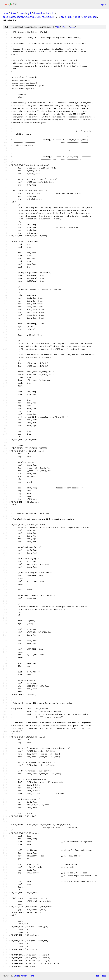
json (104, 976)
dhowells (39, 13)
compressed (89, 17)
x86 (70, 17)
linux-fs (50, 13)
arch (63, 17)
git (30, 13)
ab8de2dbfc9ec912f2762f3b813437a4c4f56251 (29, 17)
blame (72, 27)
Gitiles (16, 976)
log (65, 27)
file (58, 27)
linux (5, 13)
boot (77, 17)
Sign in (103, 4)
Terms (31, 976)
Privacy (24, 976)
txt (98, 976)
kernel (22, 13)
